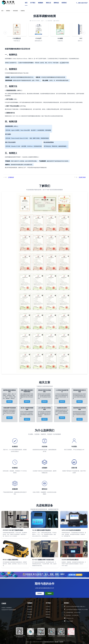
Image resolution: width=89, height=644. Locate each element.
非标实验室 (16, 11)
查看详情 (9, 402)
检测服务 (41, 3)
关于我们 (33, 3)
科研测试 (30, 612)
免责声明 (61, 642)
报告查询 (48, 612)
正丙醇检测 (11, 177)
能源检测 (30, 609)
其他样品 (24, 11)
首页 (26, 3)
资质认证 (48, 3)
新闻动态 (56, 3)
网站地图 (57, 642)
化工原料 (62, 63)
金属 (45, 80)
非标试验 (30, 614)
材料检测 (30, 607)
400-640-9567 (82, 3)
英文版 (29, 617)
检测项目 (8, 11)
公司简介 (48, 607)
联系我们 (64, 3)
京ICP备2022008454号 (49, 642)
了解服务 (49, 593)
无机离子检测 (82, 177)
